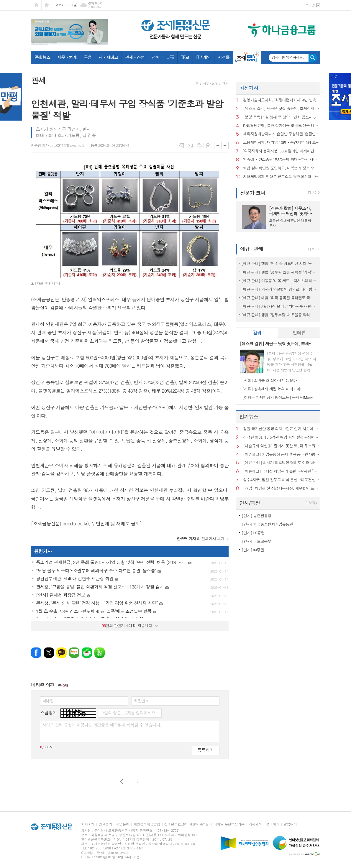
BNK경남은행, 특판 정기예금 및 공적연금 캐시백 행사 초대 (282, 126)
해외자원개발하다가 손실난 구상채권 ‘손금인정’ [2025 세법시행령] (282, 134)
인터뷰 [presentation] (299, 332)
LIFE (170, 57)
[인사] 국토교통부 (256, 541)
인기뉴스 (249, 417)
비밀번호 (141, 701)
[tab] (257, 333)
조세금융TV (247, 57)
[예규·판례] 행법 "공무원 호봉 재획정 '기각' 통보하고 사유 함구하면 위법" (279, 272)
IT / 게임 (203, 57)
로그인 (310, 5)
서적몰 (223, 57)
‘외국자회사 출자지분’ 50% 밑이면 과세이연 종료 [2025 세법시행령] (282, 151)
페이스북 (36, 653)
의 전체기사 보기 (200, 539)
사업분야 (123, 824)
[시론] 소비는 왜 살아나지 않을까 (269, 380)
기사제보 (255, 824)
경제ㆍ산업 (135, 57)
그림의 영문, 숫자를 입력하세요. (128, 713)
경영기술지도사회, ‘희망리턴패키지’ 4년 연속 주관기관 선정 (282, 100)
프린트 (199, 146)
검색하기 (313, 58)
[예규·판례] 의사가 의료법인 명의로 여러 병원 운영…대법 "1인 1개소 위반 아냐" (279, 289)
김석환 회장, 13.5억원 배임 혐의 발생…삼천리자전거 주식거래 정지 (282, 437)
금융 (88, 57)
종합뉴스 (43, 57)
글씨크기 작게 (225, 146)
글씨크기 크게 (218, 146)
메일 (190, 146)
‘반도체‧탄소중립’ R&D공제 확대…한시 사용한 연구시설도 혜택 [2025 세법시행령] (282, 160)
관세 (225, 84)
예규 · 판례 (252, 249)
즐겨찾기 (47, 5)
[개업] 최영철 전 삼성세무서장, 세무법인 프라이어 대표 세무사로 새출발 (282, 488)
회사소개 (88, 824)
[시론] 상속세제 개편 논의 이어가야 (271, 389)
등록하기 (206, 750)
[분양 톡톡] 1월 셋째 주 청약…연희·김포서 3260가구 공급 (282, 117)
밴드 (100, 653)
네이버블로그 (74, 653)
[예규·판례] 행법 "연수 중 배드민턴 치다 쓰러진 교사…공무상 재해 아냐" (279, 263)
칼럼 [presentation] (257, 332)
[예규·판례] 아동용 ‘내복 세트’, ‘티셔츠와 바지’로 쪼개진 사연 (279, 281)
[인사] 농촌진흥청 (256, 516)
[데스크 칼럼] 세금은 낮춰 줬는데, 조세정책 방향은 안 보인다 (282, 109)
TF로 (185, 57)
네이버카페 (87, 653)
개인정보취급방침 (147, 824)
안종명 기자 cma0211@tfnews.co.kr (58, 145)
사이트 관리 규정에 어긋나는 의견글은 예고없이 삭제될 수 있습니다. (102, 725)
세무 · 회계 (210, 84)
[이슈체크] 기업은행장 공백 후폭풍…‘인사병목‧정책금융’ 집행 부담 (282, 454)
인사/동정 (250, 503)
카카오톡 (61, 653)
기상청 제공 (95, 7)
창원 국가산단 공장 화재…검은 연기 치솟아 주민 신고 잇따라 (282, 429)
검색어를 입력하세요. (288, 57)
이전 (122, 781)
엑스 (49, 653)
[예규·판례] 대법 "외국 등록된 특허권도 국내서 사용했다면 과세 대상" (279, 298)
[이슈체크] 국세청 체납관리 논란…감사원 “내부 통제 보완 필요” (282, 471)
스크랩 (208, 146)
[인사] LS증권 (253, 533)
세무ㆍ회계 (67, 57)
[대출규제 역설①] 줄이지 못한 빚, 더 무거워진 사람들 (282, 446)
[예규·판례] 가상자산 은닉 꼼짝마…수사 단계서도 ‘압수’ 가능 (279, 306)
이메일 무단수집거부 (229, 824)
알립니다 (290, 824)
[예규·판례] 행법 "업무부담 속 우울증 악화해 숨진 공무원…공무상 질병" (279, 315)
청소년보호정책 (187, 824)
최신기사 (249, 88)
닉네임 (48, 701)
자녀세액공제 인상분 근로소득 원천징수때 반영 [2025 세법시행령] (282, 177)
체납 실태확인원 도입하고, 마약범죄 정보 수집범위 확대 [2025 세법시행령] (282, 168)
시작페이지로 (36, 5)
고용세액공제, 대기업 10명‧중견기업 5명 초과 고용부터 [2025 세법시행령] (282, 143)
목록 (181, 146)
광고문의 (105, 824)
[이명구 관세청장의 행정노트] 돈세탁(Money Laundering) (279, 397)
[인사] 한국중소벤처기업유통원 (267, 524)
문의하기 (273, 824)
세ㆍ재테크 (108, 57)
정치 (155, 57)
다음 (138, 781)
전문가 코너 (253, 193)
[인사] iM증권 (253, 550)
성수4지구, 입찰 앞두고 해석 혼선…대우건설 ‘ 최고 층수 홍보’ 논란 (282, 480)
